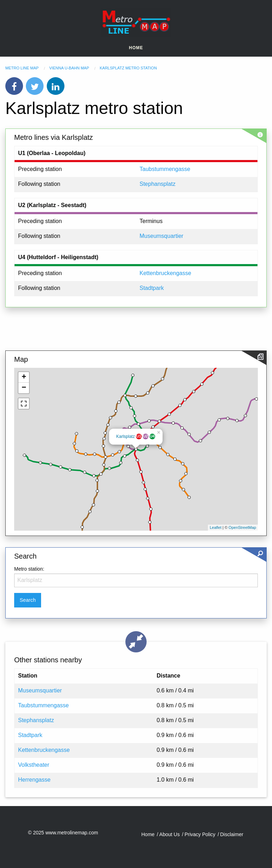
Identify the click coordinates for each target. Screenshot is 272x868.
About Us (170, 834)
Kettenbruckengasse (165, 273)
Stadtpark (152, 288)
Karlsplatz (126, 436)
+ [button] (24, 377)
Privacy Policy (200, 834)
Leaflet (216, 527)
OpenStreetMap (242, 527)
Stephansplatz (157, 184)
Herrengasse (34, 780)
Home (136, 48)
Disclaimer (232, 834)
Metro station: (29, 569)
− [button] (24, 388)
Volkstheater (34, 765)
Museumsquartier (161, 236)
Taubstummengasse (165, 169)
